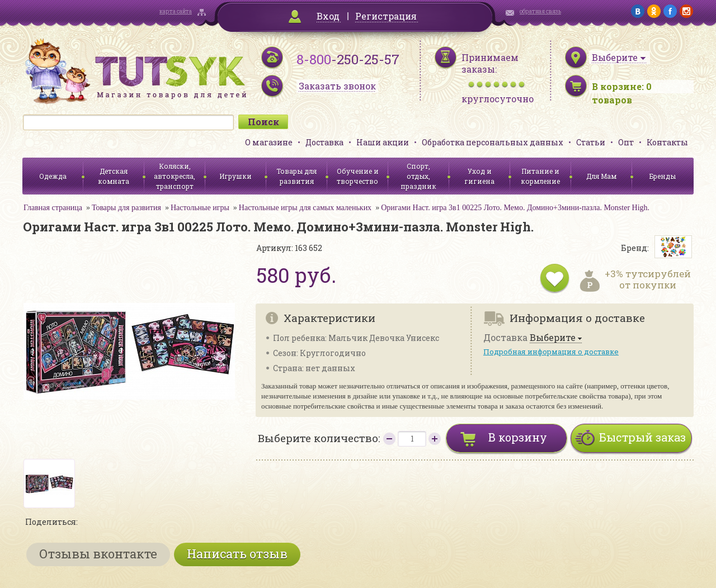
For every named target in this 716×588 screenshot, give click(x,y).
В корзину (518, 437)
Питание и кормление (540, 176)
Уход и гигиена (479, 176)
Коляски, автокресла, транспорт (175, 176)
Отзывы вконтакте (98, 554)
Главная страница (53, 208)
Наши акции (383, 142)
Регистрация (386, 16)
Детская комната (114, 176)
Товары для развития (296, 176)
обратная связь (540, 11)
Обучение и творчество (358, 176)
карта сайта (176, 11)
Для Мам (601, 176)
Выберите (553, 338)
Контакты (667, 142)
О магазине (269, 142)
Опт (626, 142)
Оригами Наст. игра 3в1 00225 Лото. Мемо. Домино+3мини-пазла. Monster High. (515, 208)
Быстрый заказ (642, 437)
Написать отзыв (237, 554)
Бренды (663, 176)
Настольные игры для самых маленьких (305, 208)
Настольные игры (200, 208)
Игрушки (235, 176)
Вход (328, 16)
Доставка (324, 142)
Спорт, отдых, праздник (418, 176)
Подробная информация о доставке (551, 352)
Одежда (53, 176)
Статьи (591, 142)
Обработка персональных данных (493, 142)
